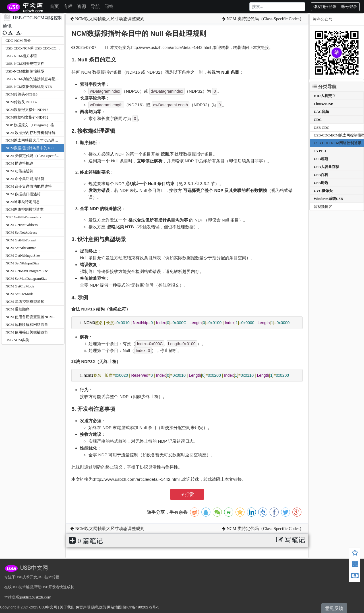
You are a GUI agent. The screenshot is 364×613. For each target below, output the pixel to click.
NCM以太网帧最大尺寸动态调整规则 (36, 140)
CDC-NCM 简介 (18, 41)
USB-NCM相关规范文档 (25, 64)
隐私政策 (99, 607)
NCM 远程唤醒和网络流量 (27, 325)
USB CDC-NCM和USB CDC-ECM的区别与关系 (44, 48)
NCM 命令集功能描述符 (25, 179)
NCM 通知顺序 (17, 309)
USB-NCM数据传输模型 (25, 71)
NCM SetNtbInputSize (22, 263)
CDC (318, 120)
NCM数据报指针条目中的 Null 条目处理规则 (42, 148)
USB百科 (321, 175)
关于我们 (67, 607)
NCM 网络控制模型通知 (25, 302)
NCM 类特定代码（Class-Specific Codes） (39, 156)
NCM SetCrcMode (19, 294)
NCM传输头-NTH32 (21, 102)
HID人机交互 (325, 96)
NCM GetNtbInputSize (23, 255)
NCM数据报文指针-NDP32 (27, 117)
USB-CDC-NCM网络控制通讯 (338, 143)
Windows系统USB (328, 199)
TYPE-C (320, 151)
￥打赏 (187, 494)
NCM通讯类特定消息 (23, 202)
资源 (82, 6)
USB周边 (321, 183)
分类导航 (324, 87)
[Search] (277, 7)
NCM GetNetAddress (21, 225)
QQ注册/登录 (325, 7)
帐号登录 (349, 7)
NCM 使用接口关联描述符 (27, 332)
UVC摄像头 (323, 191)
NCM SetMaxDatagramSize (26, 278)
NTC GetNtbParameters (23, 217)
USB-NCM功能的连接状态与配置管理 (36, 79)
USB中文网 (48, 607)
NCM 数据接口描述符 (23, 194)
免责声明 (83, 607)
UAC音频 (321, 112)
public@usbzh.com (36, 597)
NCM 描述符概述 (19, 163)
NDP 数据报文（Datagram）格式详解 (35, 125)
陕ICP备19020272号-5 (141, 607)
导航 (95, 6)
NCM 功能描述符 (19, 171)
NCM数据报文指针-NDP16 (27, 110)
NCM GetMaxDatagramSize (27, 271)
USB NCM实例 (17, 340)
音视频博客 (323, 207)
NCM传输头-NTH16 (21, 94)
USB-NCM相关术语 (21, 56)
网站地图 (114, 607)
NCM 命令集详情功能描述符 (29, 186)
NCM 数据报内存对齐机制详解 (30, 133)
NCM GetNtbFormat (21, 240)
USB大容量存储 (326, 167)
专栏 (68, 6)
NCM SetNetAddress (21, 232)
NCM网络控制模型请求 (24, 209)
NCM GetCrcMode (20, 286)
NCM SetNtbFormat (21, 248)
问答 (109, 6)
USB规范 (321, 159)
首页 (54, 6)
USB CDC (321, 128)
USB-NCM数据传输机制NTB (29, 87)
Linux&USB (323, 104)
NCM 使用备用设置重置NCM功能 (33, 317)
